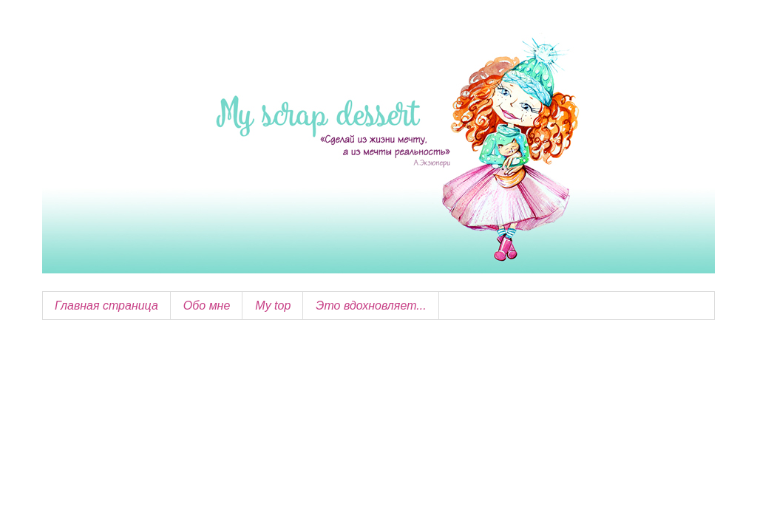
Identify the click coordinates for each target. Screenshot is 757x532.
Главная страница (106, 306)
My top (273, 306)
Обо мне (207, 306)
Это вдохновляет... (371, 306)
